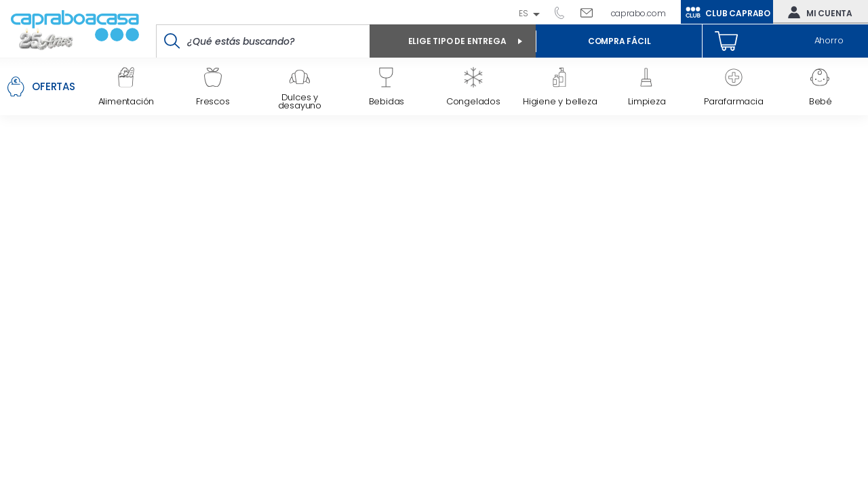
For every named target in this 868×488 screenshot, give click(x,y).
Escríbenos (592, 12)
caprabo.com (638, 13)
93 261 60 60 (564, 12)
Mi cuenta (817, 12)
